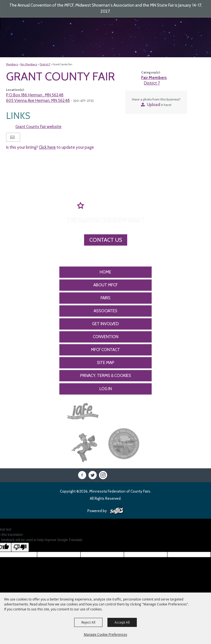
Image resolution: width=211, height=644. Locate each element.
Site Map (106, 363)
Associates (105, 311)
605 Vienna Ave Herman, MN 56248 (38, 100)
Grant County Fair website (38, 127)
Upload (154, 105)
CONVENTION (106, 337)
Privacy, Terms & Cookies (106, 376)
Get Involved (105, 324)
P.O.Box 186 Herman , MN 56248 (35, 95)
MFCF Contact (105, 350)
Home (105, 272)
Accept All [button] (122, 622)
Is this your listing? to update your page (50, 147)
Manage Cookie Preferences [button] (105, 634)
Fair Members (29, 64)
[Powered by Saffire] (117, 510)
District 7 (45, 64)
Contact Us (106, 240)
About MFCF (105, 285)
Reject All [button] (88, 622)
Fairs (105, 298)
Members (12, 64)
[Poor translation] (20, 547)
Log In (106, 389)
